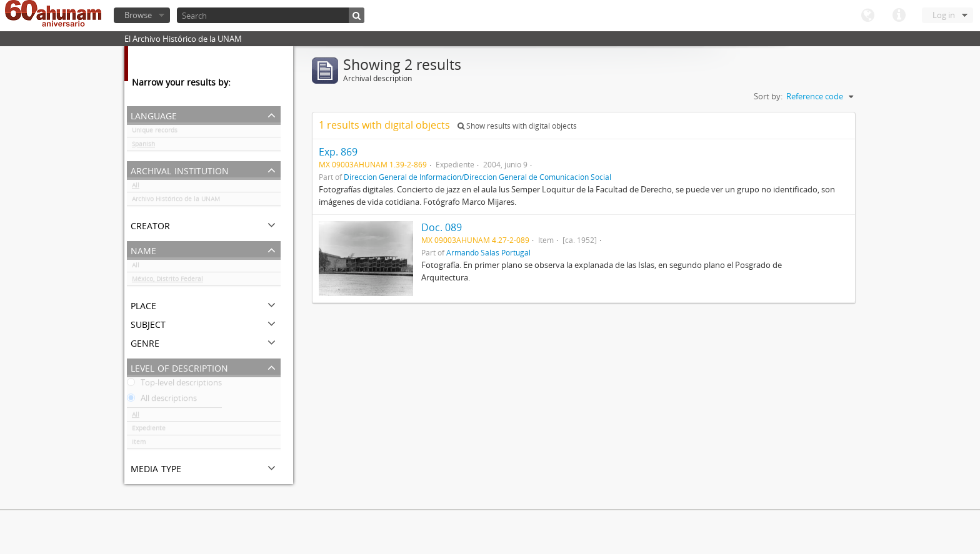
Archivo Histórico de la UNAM (176, 201)
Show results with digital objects (517, 126)
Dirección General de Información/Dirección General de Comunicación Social (477, 177)
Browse (138, 15)
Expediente (149, 430)
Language (867, 16)
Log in (944, 15)
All (136, 187)
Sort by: (768, 96)
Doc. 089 (442, 227)
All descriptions (162, 400)
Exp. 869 (338, 152)
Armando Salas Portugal (488, 252)
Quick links (899, 16)
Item (139, 444)
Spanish (143, 146)
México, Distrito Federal (167, 281)
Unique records (155, 132)
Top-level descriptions (174, 385)
